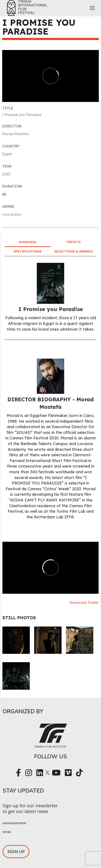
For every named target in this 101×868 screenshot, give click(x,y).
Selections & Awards (74, 251)
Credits (73, 242)
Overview (27, 242)
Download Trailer (84, 603)
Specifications (27, 251)
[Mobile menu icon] (92, 8)
